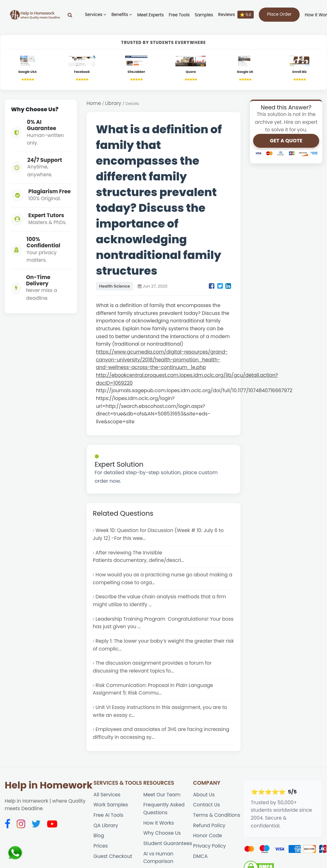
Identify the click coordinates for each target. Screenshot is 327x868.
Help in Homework (49, 785)
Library (113, 103)
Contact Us (206, 805)
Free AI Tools (108, 815)
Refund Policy (209, 825)
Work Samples (111, 805)
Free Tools (179, 15)
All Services (107, 795)
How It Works (159, 823)
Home (94, 103)
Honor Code (208, 835)
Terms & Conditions (217, 815)
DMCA (200, 856)
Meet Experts (150, 15)
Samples (204, 15)
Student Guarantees (168, 843)
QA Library (106, 825)
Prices (100, 846)
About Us (204, 795)
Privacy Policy (209, 846)
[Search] (70, 15)
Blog (99, 835)
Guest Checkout (113, 856)
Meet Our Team (162, 795)
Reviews (236, 15)
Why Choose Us (162, 833)
